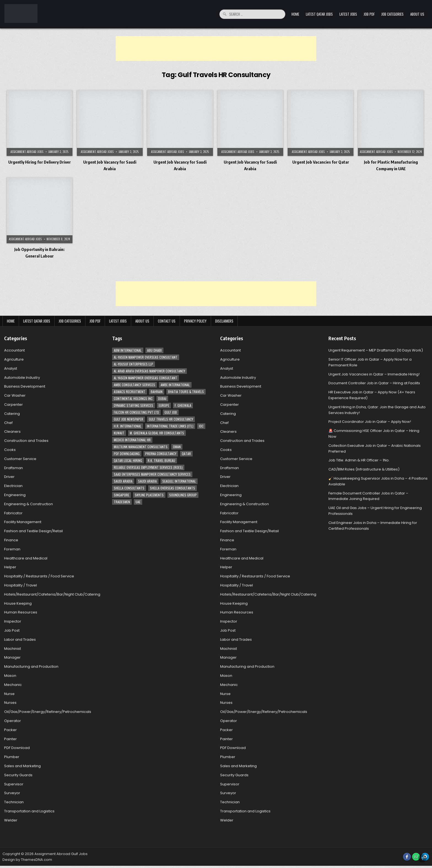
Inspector (13, 621)
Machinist (13, 649)
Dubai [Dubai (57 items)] (162, 398)
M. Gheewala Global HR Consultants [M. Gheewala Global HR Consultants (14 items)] (157, 433)
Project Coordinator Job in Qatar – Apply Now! (370, 422)
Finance (11, 540)
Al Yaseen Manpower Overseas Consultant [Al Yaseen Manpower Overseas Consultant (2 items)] (145, 378)
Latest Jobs (348, 14)
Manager (12, 657)
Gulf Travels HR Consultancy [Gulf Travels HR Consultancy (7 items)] (171, 419)
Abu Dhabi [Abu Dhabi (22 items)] (154, 350)
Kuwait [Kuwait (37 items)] (119, 433)
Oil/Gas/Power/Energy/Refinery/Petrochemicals (48, 712)
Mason (10, 676)
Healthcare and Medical (26, 558)
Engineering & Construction (29, 504)
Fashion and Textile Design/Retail (33, 531)
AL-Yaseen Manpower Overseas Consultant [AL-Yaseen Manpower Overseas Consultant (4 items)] (146, 357)
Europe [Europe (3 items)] (164, 405)
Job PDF (369, 14)
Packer (10, 730)
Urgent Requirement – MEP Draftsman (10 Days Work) (376, 350)
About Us (417, 14)
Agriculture (14, 359)
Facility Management (23, 522)
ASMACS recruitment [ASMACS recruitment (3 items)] (129, 392)
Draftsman (13, 468)
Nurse (9, 694)
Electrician (13, 486)
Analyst (11, 368)
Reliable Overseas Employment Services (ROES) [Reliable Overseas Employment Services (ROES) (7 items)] (148, 467)
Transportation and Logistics (29, 811)
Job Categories (392, 14)
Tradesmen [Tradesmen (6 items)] (122, 502)
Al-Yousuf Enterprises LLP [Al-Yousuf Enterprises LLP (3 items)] (133, 364)
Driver (9, 477)
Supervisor (14, 784)
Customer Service (20, 459)
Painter (10, 739)
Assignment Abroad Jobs (27, 152)
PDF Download (17, 748)
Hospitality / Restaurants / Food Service (39, 576)
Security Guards (18, 775)
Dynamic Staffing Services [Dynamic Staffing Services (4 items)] (133, 405)
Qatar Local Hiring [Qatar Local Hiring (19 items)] (128, 460)
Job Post (12, 630)
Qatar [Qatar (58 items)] (186, 454)
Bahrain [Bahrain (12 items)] (157, 392)
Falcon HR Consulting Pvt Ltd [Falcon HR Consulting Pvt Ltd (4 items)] (136, 412)
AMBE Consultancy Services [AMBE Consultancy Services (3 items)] (134, 385)
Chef (8, 423)
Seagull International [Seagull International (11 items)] (179, 481)
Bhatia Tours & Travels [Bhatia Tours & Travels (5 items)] (186, 392)
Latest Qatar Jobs (319, 14)
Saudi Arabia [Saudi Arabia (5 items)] (147, 481)
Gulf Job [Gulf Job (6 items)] (171, 412)
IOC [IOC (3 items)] (201, 426)
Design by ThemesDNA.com (27, 860)
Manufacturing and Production (31, 666)
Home (295, 14)
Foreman (12, 549)
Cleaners (12, 432)
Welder (11, 820)
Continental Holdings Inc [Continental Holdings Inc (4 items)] (133, 398)
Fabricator (13, 513)
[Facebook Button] (407, 857)
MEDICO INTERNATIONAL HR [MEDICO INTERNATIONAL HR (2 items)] (132, 440)
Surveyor (12, 793)
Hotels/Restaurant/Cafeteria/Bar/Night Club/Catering (52, 594)
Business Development (25, 386)
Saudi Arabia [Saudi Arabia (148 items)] (123, 481)
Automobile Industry (22, 378)
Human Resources (21, 612)
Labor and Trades (20, 639)
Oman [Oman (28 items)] (177, 447)
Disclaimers (224, 321)
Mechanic (13, 685)
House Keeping (18, 603)
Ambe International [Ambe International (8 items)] (175, 385)
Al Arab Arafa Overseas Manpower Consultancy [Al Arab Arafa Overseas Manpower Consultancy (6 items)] (149, 371)
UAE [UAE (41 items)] (138, 502)
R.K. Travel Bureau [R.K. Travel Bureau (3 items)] (161, 460)
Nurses (10, 703)
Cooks (10, 450)
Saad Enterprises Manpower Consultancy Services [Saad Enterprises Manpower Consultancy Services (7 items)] (152, 474)
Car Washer (15, 395)
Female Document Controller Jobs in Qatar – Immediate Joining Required (368, 496)
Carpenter (13, 405)
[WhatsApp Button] (416, 857)
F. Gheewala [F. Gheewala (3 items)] (183, 405)
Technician (14, 802)
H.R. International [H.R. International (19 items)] (128, 426)
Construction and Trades (26, 441)
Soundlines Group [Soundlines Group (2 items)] (183, 495)
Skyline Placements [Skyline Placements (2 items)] (149, 495)
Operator (13, 721)
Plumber (12, 757)
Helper (10, 567)
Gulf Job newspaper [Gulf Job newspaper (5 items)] (129, 419)
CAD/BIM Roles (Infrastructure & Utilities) (364, 469)
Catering (12, 414)
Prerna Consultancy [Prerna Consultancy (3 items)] (161, 454)
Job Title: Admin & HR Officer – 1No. (359, 460)
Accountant (14, 350)
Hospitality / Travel (21, 585)
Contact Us (167, 321)
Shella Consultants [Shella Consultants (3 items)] (129, 488)
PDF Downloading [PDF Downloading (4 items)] (127, 454)
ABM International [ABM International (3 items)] (128, 350)
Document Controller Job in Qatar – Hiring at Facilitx (374, 383)
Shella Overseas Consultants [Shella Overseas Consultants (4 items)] (172, 488)
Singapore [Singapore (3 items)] (121, 495)
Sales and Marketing (22, 766)
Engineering (15, 495)
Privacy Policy (195, 321)
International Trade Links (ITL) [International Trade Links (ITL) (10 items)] (170, 426)
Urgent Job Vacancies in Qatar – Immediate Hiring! (374, 374)
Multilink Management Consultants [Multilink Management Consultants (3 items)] (141, 447)
